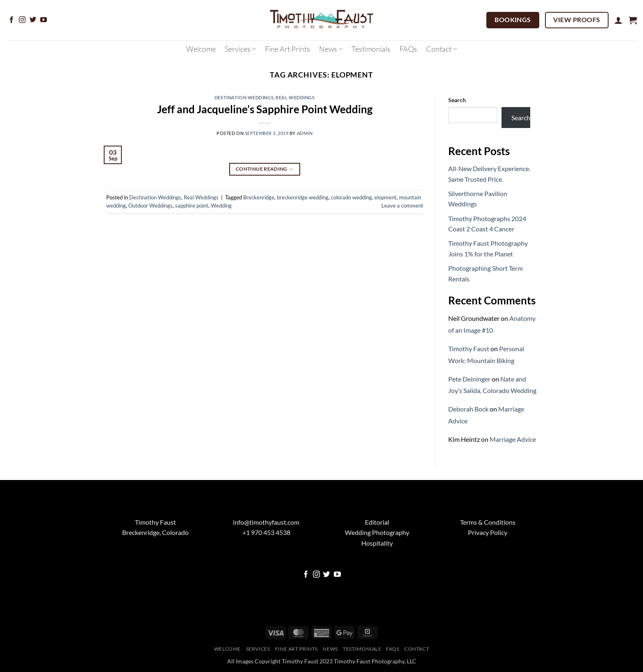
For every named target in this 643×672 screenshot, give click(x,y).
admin (305, 133)
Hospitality (377, 543)
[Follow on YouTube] (43, 20)
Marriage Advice (513, 439)
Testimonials (371, 49)
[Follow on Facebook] (11, 20)
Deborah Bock (468, 409)
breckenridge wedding (303, 197)
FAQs (408, 49)
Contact (441, 49)
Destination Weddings (244, 97)
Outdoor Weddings (150, 206)
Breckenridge (259, 197)
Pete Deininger (469, 379)
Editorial (377, 522)
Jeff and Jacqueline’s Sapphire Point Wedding (265, 109)
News (331, 49)
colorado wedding (351, 197)
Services (240, 49)
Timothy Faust (469, 349)
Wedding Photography (377, 532)
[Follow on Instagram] (22, 20)
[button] (618, 20)
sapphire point (192, 206)
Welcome (201, 49)
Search (457, 100)
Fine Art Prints (287, 49)
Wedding (221, 206)
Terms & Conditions (488, 522)
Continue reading (265, 169)
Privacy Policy (488, 532)
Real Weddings (295, 97)
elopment (385, 197)
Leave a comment (402, 206)
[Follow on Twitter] (33, 20)
